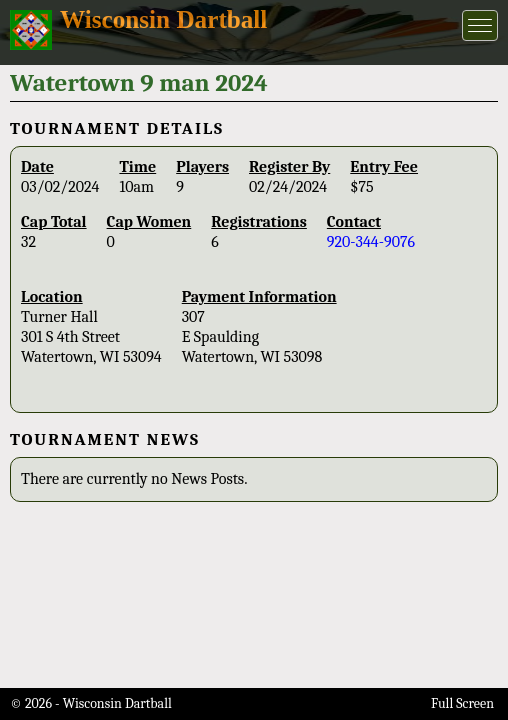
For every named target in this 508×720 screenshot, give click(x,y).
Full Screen (462, 703)
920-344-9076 (371, 242)
